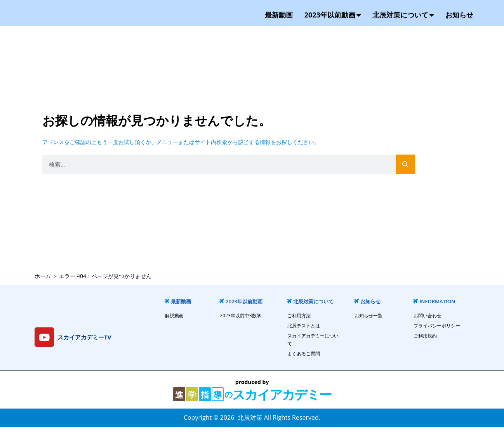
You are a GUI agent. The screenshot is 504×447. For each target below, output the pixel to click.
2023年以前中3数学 (240, 336)
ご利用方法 (299, 336)
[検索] (405, 184)
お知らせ (459, 25)
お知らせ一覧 (368, 336)
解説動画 (174, 336)
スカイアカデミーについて (313, 360)
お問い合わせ (428, 336)
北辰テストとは (304, 346)
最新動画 (279, 25)
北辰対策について (403, 25)
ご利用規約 (425, 356)
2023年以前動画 (333, 25)
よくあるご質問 (304, 374)
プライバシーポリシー (437, 346)
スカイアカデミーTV (84, 357)
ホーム (43, 296)
